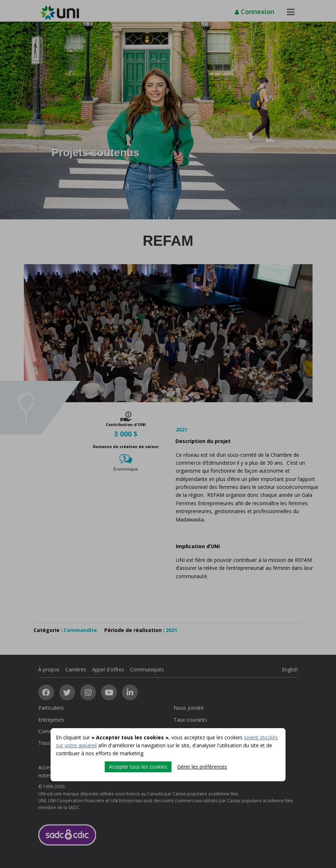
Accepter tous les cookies (138, 766)
